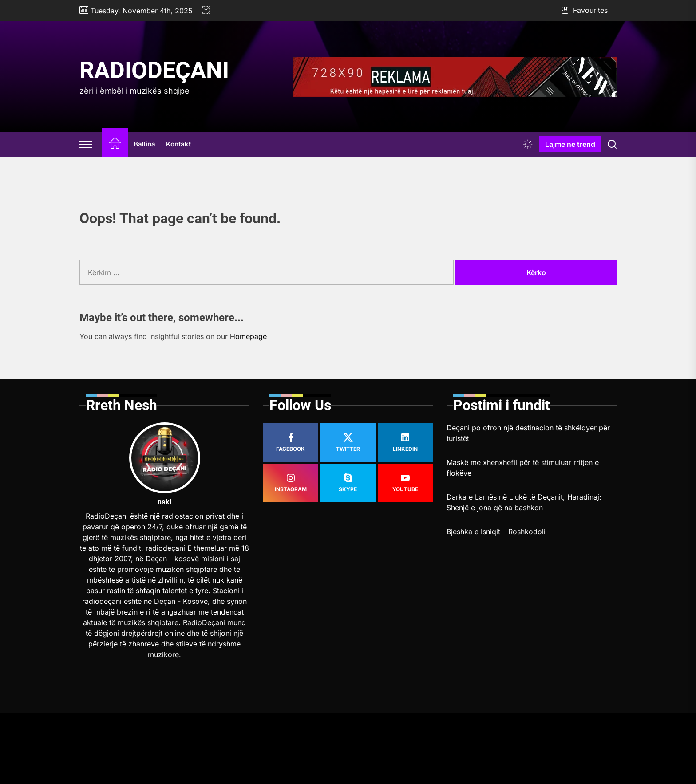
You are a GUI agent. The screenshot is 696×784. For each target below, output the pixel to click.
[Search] (612, 144)
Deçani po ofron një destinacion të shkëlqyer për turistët (528, 433)
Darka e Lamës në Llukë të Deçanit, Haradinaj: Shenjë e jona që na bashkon (524, 502)
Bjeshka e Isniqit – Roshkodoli (496, 532)
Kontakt (178, 144)
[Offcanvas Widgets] (86, 144)
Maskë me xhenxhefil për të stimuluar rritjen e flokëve (523, 468)
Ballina (144, 144)
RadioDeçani (154, 70)
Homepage (248, 336)
